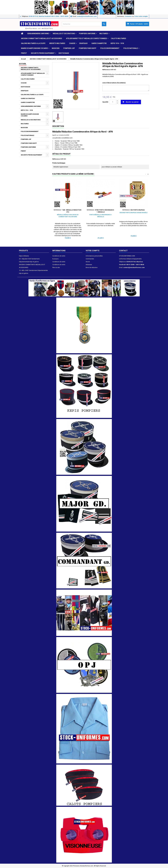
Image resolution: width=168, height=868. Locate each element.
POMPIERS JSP (69, 48)
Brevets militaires (57, 43)
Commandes (90, 259)
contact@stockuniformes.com (87, 16)
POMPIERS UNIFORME (87, 34)
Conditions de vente (59, 256)
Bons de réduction (92, 267)
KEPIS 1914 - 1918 (117, 43)
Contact (123, 251)
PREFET (24, 53)
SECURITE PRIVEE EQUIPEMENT (43, 53)
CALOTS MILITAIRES (119, 38)
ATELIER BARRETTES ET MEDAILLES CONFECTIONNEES (87, 38)
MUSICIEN (56, 48)
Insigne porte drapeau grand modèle (133, 213)
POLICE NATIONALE (131, 48)
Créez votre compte (141, 16)
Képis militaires (24, 256)
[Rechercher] (84, 24)
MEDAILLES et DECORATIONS (64, 34)
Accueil (23, 64)
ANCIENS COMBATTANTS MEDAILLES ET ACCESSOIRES (42, 38)
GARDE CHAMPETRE (99, 43)
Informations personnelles (94, 256)
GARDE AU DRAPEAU (28, 98)
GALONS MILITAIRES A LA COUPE (33, 43)
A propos (55, 259)
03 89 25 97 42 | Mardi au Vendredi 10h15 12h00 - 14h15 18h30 (49, 16)
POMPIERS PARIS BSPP (88, 48)
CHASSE (72, 43)
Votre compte (93, 251)
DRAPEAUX (83, 43)
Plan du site (56, 267)
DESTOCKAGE (64, 53)
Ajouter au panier (131, 102)
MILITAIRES (104, 34)
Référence (106, 70)
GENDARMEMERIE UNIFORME (38, 34)
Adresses (89, 265)
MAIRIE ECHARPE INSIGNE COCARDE (34, 48)
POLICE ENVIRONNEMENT (110, 48)
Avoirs (88, 262)
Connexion (128, 16)
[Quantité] (113, 102)
